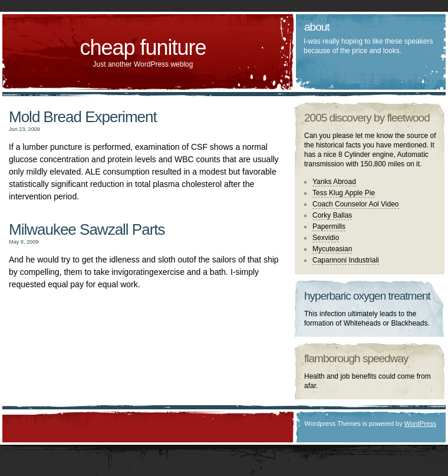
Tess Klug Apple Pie (344, 193)
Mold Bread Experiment (83, 117)
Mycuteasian (332, 249)
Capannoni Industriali (346, 260)
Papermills (329, 226)
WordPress (420, 424)
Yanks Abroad (334, 182)
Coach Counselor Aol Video (356, 204)
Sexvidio (326, 238)
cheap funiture (143, 47)
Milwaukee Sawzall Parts (87, 229)
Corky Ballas (332, 215)
